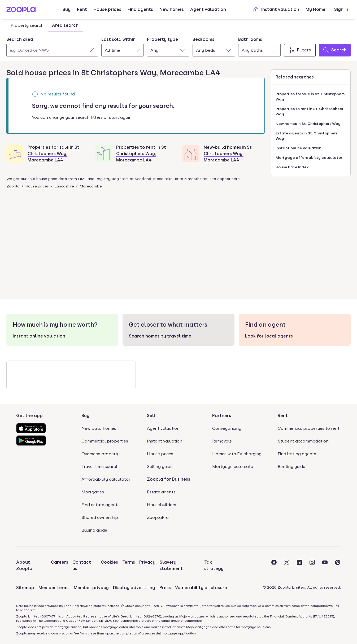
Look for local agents (269, 336)
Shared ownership (100, 517)
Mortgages (93, 492)
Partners (222, 416)
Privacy (147, 562)
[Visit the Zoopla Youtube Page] (325, 566)
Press (165, 588)
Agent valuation (208, 9)
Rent (82, 9)
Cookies (109, 562)
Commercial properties (105, 441)
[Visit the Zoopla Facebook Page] (274, 566)
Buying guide (94, 530)
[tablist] (45, 25)
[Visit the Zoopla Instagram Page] (312, 566)
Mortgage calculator (234, 466)
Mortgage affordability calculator (309, 157)
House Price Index (292, 167)
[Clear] (92, 50)
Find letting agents (297, 454)
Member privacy (91, 588)
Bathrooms (250, 39)
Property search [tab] (27, 25)
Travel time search (100, 466)
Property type (162, 39)
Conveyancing (227, 428)
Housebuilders (162, 505)
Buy (67, 9)
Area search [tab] (65, 25)
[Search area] (52, 50)
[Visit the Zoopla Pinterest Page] (338, 566)
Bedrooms (203, 39)
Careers (60, 562)
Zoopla (13, 186)
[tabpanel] (178, 45)
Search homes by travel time (160, 336)
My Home (315, 9)
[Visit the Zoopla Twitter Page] (287, 566)
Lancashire (64, 186)
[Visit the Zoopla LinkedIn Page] (299, 566)
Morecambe (91, 186)
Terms (129, 562)
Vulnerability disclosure (201, 588)
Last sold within (118, 39)
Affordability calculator (106, 479)
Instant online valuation (299, 148)
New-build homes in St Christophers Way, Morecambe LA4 (228, 154)
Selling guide (160, 466)
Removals (222, 441)
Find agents (140, 9)
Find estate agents (101, 505)
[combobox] (52, 46)
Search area (20, 39)
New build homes (99, 428)
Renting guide (291, 466)
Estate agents (161, 492)
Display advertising (134, 588)
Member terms (54, 588)
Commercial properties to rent (309, 428)
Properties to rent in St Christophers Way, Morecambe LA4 (141, 154)
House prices (107, 9)
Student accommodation (303, 441)
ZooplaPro (158, 517)
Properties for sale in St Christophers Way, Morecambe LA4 (53, 154)
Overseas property (101, 454)
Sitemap (25, 588)
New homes (172, 9)
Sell (151, 416)
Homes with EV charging (237, 454)
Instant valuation (276, 10)
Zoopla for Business (169, 479)
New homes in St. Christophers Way (308, 124)
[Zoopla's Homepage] (21, 11)
